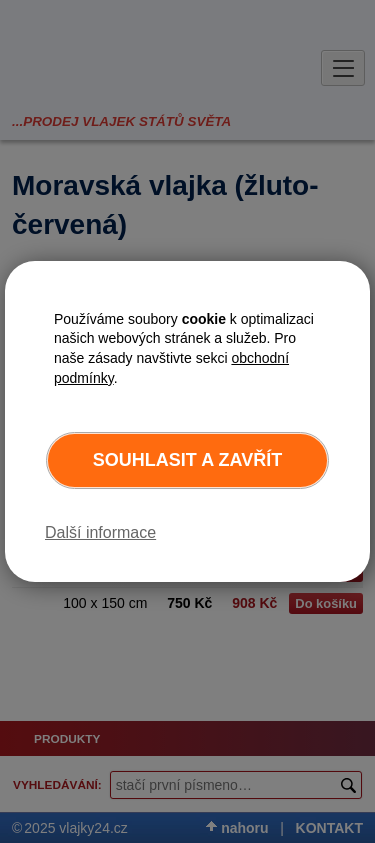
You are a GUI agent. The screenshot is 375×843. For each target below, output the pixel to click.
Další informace (100, 532)
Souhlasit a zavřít (187, 460)
